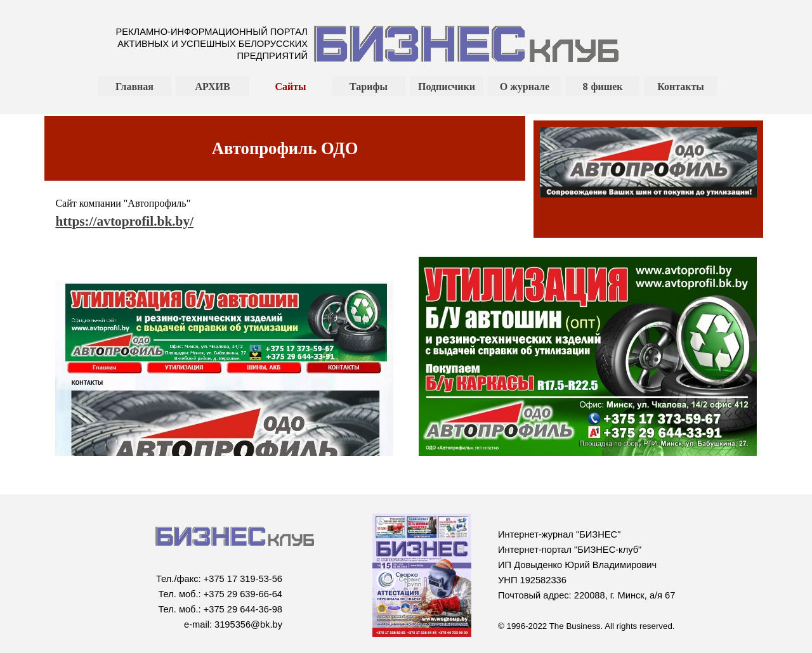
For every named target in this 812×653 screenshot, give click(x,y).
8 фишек (602, 86)
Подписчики (447, 86)
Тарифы (369, 86)
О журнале (525, 86)
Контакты (681, 86)
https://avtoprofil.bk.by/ (124, 221)
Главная (134, 86)
